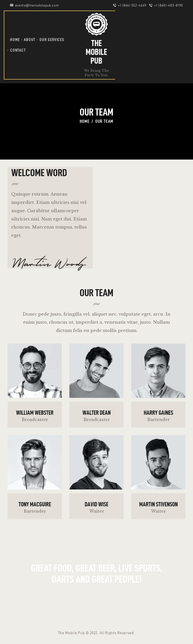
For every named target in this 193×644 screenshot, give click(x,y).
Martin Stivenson (158, 504)
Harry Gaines (158, 413)
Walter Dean (96, 413)
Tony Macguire (35, 504)
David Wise (96, 504)
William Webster (35, 413)
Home (85, 121)
